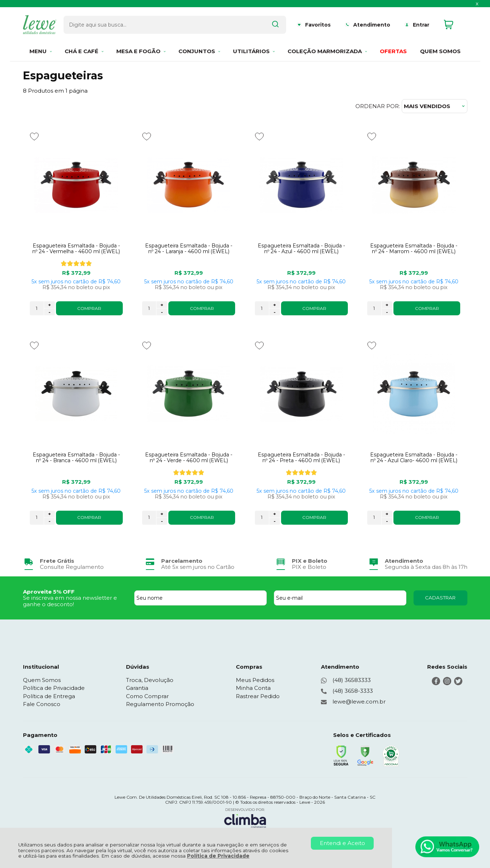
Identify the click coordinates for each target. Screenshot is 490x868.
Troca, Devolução (150, 680)
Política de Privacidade (218, 856)
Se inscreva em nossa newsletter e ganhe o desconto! (70, 601)
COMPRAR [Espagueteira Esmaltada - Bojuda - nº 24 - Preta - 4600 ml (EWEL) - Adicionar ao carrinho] (314, 517)
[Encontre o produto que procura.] (253, 24)
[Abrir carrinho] (454, 25)
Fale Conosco (42, 704)
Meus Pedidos (255, 680)
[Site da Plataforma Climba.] (245, 818)
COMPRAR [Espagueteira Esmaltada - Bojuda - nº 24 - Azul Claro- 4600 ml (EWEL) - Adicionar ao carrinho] (427, 517)
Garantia (137, 688)
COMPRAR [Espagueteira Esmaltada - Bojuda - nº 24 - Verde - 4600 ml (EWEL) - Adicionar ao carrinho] (202, 517)
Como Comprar (147, 696)
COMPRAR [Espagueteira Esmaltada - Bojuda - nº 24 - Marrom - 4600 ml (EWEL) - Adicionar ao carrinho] (427, 308)
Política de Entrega (49, 696)
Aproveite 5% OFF (49, 592)
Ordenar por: (378, 106)
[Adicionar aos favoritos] (34, 136)
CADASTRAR (440, 598)
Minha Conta (253, 688)
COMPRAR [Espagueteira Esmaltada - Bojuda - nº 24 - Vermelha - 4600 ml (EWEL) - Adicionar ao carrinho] (89, 308)
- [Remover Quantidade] (50, 312)
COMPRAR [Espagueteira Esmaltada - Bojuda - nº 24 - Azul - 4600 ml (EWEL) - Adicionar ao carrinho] (314, 308)
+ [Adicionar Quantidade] (50, 305)
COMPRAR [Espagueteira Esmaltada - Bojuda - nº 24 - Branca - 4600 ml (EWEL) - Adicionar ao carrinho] (89, 517)
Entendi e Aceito (342, 843)
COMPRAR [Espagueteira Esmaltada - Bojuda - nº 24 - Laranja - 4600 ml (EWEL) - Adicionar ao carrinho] (202, 308)
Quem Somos (42, 680)
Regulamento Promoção (160, 704)
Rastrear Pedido (258, 696)
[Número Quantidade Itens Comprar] (37, 308)
